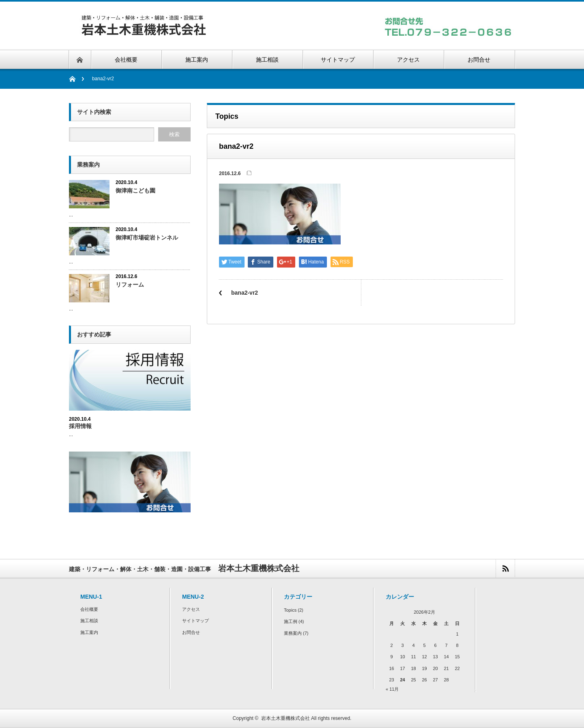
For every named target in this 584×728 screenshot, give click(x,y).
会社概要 (89, 609)
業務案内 (293, 633)
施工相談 (89, 621)
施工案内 (89, 632)
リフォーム (130, 285)
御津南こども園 (135, 191)
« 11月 (392, 689)
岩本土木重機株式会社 (286, 718)
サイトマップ (195, 621)
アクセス (191, 609)
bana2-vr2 (245, 293)
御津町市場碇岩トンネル (147, 238)
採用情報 (80, 426)
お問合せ (191, 632)
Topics (290, 610)
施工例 (291, 621)
